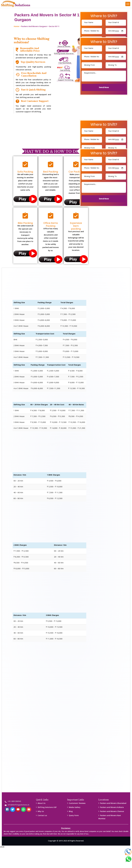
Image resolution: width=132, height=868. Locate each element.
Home (16, 27)
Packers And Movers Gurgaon (34, 27)
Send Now (104, 87)
